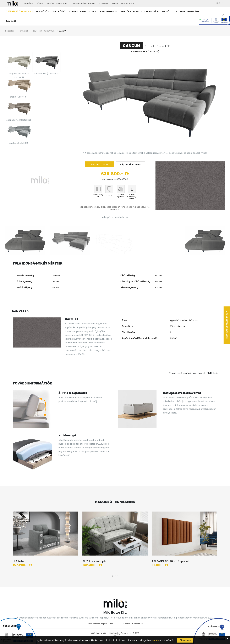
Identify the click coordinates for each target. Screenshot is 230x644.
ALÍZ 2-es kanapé (94, 562)
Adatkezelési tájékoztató (100, 624)
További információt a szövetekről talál (194, 373)
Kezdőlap (10, 31)
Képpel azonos (100, 164)
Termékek (23, 31)
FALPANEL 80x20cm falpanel (170, 562)
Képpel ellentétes (130, 164)
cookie (155, 640)
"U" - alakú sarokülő (145, 46)
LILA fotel (18, 562)
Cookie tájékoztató (133, 624)
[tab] (19, 62)
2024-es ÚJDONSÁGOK (44, 31)
